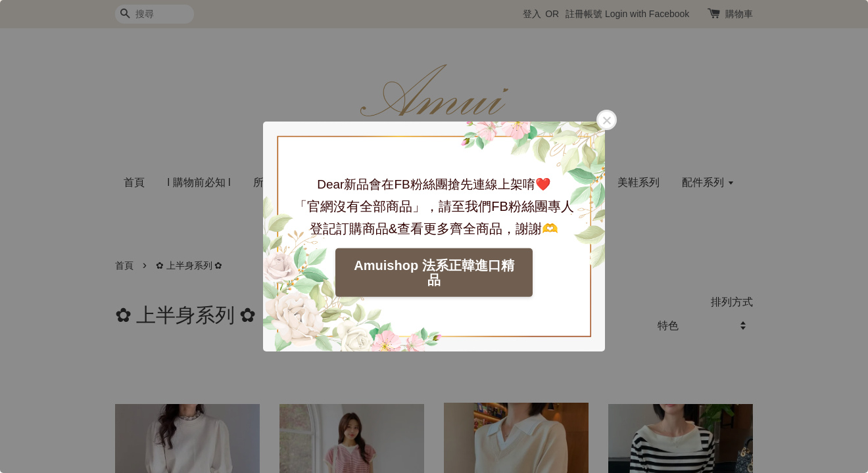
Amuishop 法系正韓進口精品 (434, 273)
